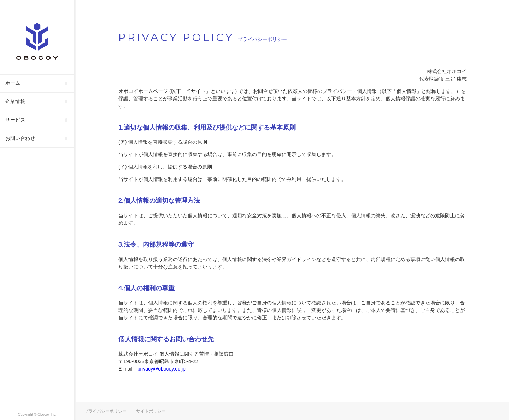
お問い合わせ (20, 138)
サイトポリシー (150, 411)
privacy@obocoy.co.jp (162, 369)
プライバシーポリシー (105, 411)
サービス (15, 120)
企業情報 (15, 101)
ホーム (13, 83)
